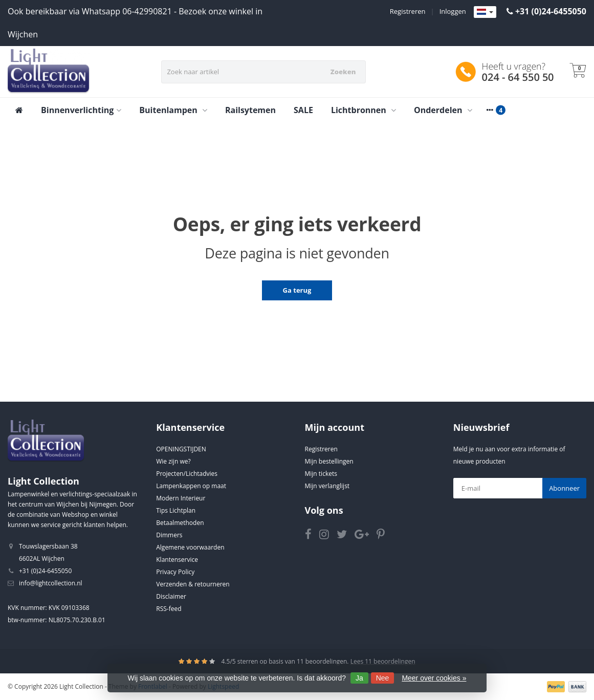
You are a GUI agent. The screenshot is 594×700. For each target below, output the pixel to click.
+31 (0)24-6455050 (551, 11)
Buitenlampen (173, 110)
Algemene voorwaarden (190, 547)
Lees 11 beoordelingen (383, 661)
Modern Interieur (181, 498)
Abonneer (564, 488)
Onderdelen (443, 110)
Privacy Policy (175, 572)
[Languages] (485, 12)
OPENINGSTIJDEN (181, 449)
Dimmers (169, 535)
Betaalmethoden (180, 523)
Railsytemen (250, 110)
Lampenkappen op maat (191, 486)
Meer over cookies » (434, 678)
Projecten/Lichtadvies (187, 474)
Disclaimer (171, 596)
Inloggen (453, 11)
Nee (383, 678)
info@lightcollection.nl (51, 583)
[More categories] (490, 110)
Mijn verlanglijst (327, 486)
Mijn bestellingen (329, 461)
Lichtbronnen (364, 110)
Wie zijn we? (173, 461)
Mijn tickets (321, 474)
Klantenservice (177, 560)
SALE (303, 110)
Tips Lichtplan (176, 510)
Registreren (408, 11)
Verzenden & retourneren (193, 584)
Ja (359, 678)
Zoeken (343, 72)
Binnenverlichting (81, 110)
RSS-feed (169, 609)
